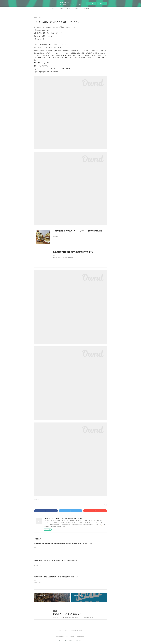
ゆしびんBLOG (85, 9)
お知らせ (61, 9)
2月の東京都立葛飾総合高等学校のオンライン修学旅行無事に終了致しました (56, 577)
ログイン (102, 3)
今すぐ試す (91, 3)
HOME (54, 9)
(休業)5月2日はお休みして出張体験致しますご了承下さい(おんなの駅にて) (55, 560)
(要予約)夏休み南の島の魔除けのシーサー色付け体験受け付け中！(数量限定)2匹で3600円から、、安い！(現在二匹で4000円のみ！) (72, 544)
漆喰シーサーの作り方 (72, 9)
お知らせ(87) (37, 499)
